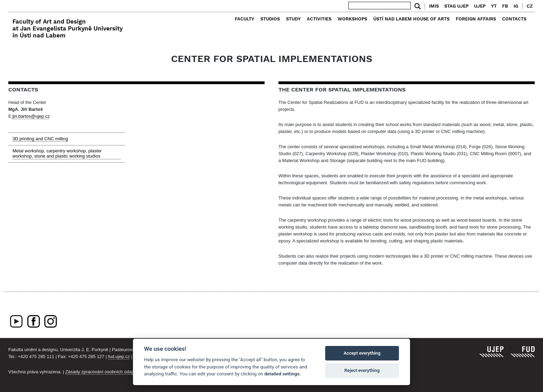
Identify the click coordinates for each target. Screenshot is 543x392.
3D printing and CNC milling (40, 139)
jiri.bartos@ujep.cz (31, 116)
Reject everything (362, 370)
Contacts (514, 19)
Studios (270, 19)
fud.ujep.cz (119, 357)
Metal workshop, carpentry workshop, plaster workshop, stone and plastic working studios (57, 154)
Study (293, 19)
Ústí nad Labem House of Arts (411, 19)
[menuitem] (528, 6)
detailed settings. (282, 374)
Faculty (244, 19)
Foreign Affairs (476, 19)
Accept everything (362, 353)
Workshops (352, 19)
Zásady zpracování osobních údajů (100, 372)
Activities (319, 19)
